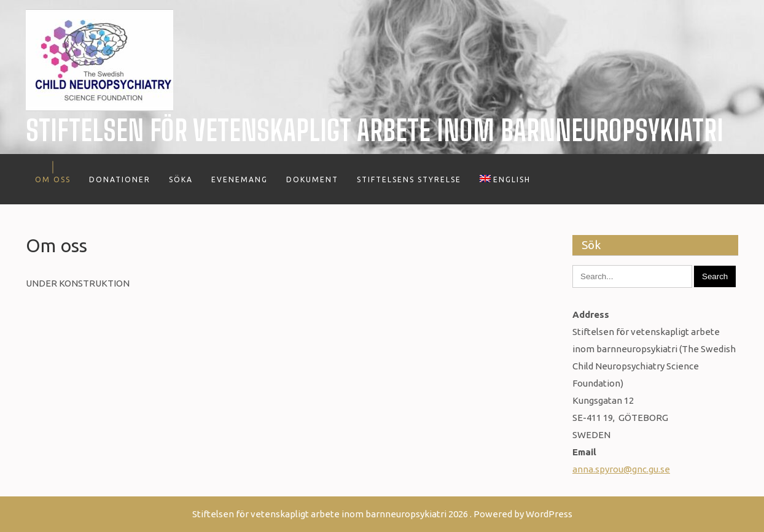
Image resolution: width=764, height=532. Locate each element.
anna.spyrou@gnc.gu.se (621, 469)
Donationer (120, 179)
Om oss (53, 179)
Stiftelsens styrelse (409, 179)
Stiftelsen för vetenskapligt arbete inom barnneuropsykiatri (375, 130)
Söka (181, 179)
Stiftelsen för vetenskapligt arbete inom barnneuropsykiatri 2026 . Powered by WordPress (382, 514)
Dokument (312, 179)
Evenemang (240, 179)
